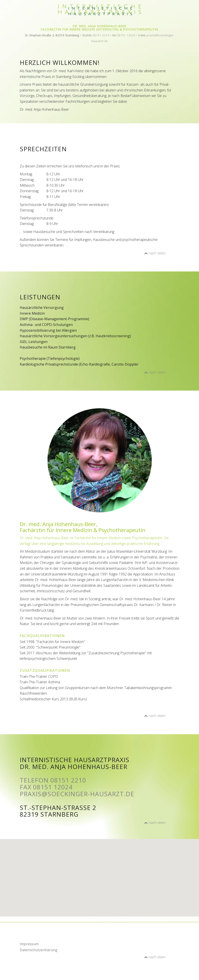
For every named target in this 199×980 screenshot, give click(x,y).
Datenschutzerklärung (39, 950)
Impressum (29, 944)
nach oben (155, 253)
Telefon (53, 780)
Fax (46, 787)
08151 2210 (101, 35)
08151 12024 (126, 35)
